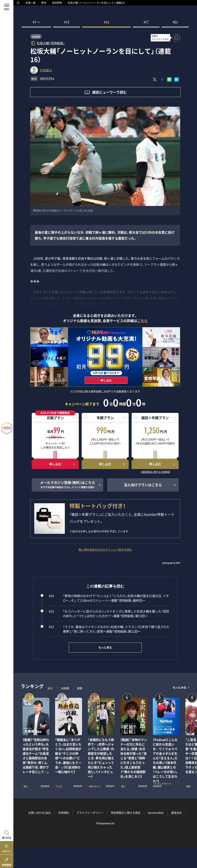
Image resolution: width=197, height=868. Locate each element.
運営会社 (177, 813)
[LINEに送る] (169, 79)
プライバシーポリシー (90, 813)
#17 (146, 23)
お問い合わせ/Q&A (40, 813)
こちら (142, 321)
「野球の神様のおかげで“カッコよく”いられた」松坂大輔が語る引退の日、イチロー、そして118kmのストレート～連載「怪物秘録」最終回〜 (109, 598)
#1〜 (37, 23)
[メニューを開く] (7, 7)
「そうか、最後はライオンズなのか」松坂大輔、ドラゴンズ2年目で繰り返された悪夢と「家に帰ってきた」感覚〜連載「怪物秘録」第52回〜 (109, 629)
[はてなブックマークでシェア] (177, 79)
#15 (67, 23)
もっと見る (105, 647)
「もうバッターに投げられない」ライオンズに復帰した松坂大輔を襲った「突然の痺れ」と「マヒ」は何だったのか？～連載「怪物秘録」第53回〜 (109, 614)
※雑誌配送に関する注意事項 (155, 472)
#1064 (36, 36)
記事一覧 (31, 3)
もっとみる (180, 687)
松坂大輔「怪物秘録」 (51, 43)
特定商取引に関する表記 (126, 813)
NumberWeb (156, 813)
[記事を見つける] (7, 834)
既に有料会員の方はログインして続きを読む (105, 549)
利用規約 (64, 813)
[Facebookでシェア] (162, 79)
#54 (175, 23)
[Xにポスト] (155, 79)
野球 (44, 3)
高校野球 (57, 3)
